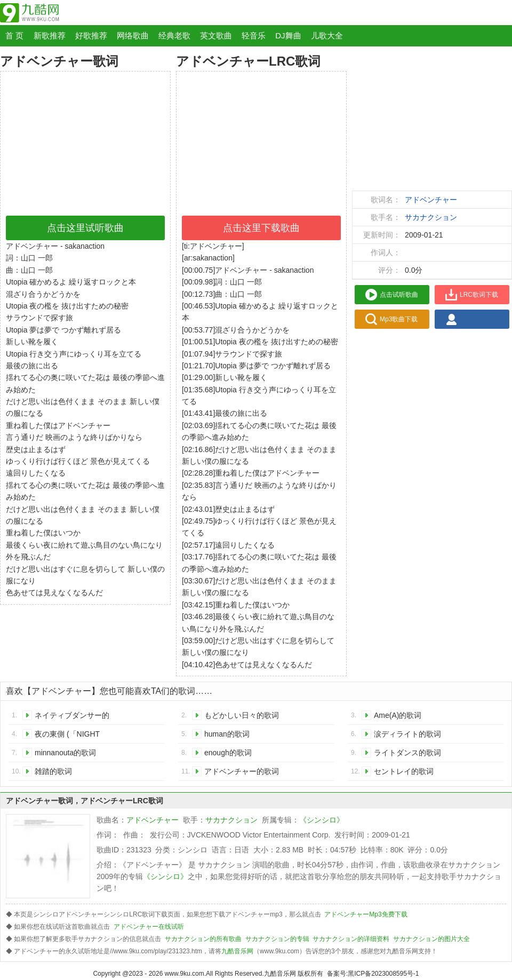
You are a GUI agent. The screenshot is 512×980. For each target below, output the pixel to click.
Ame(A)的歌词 (398, 715)
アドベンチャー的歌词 (242, 771)
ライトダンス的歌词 (407, 753)
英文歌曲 (216, 35)
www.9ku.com (185, 974)
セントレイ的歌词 (404, 771)
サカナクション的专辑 (277, 939)
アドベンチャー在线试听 (149, 927)
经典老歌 (174, 35)
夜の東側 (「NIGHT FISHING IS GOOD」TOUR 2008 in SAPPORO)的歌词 (71, 736)
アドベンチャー (431, 200)
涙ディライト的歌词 (407, 734)
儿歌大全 (327, 35)
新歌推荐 (50, 35)
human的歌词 (227, 734)
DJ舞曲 (288, 35)
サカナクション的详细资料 (351, 939)
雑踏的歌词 (53, 771)
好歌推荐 (91, 35)
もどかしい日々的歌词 (242, 715)
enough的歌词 (228, 753)
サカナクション (431, 217)
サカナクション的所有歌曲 (203, 939)
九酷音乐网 (237, 951)
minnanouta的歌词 (65, 753)
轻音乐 (254, 35)
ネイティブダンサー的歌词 (72, 717)
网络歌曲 (133, 35)
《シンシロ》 (322, 820)
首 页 (14, 35)
